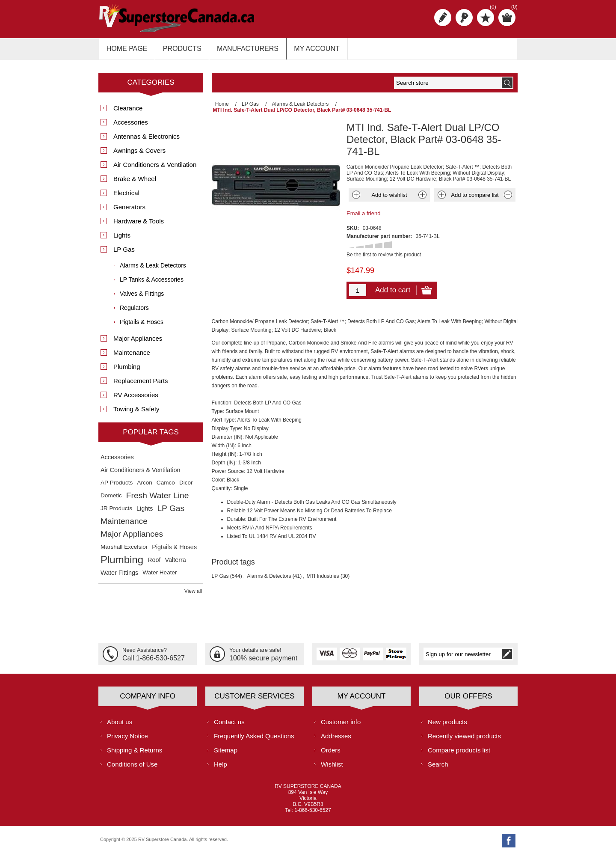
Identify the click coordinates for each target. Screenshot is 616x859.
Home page (126, 51)
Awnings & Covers (139, 155)
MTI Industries (323, 574)
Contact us (229, 726)
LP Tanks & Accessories (152, 284)
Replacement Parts (141, 385)
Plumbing (127, 371)
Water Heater (160, 577)
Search (438, 768)
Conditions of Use (132, 768)
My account (309, 51)
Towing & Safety (136, 413)
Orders (331, 754)
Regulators (134, 312)
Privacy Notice (127, 740)
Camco (166, 487)
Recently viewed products (464, 740)
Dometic (111, 500)
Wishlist (332, 768)
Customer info (341, 726)
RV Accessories (136, 399)
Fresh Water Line (157, 500)
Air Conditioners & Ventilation (155, 169)
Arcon (145, 487)
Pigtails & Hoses (142, 326)
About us (120, 726)
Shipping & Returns (135, 754)
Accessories (131, 126)
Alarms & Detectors (269, 574)
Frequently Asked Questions (254, 740)
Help (221, 768)
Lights (122, 239)
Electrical (126, 197)
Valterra (175, 564)
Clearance (128, 112)
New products (447, 726)
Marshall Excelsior (124, 551)
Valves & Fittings (142, 298)
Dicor (186, 487)
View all (193, 595)
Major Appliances (138, 343)
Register (443, 18)
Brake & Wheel (135, 183)
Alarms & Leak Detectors (153, 270)
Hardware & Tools (139, 225)
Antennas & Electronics (147, 141)
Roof (154, 564)
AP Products (117, 487)
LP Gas (220, 574)
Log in (464, 18)
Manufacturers (242, 51)
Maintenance (132, 357)
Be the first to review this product (384, 253)
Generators (129, 211)
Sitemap (226, 754)
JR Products (116, 513)
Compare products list (459, 754)
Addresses (336, 740)
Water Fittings (119, 577)
